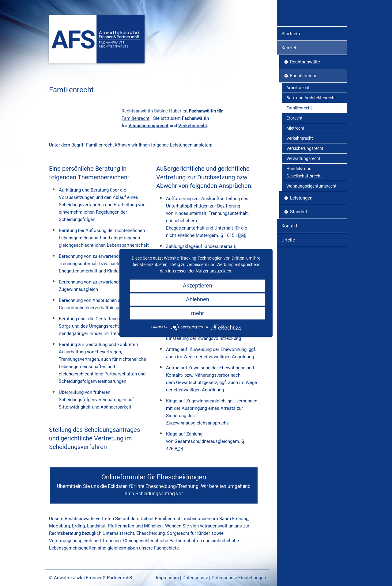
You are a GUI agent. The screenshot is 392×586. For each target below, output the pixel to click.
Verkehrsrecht (193, 126)
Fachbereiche (304, 126)
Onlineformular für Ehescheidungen (154, 485)
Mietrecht (295, 178)
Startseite (291, 84)
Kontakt (289, 276)
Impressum (167, 578)
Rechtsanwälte (305, 112)
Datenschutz (195, 578)
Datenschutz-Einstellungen (239, 578)
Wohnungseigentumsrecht (311, 236)
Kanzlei (289, 98)
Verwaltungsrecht (303, 209)
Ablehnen (198, 299)
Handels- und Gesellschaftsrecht (304, 223)
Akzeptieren (198, 285)
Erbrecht (294, 168)
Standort (299, 262)
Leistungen (301, 248)
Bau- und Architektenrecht (311, 148)
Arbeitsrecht (298, 138)
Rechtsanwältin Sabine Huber (151, 111)
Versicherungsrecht (148, 126)
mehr (198, 313)
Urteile (288, 290)
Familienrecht (136, 118)
